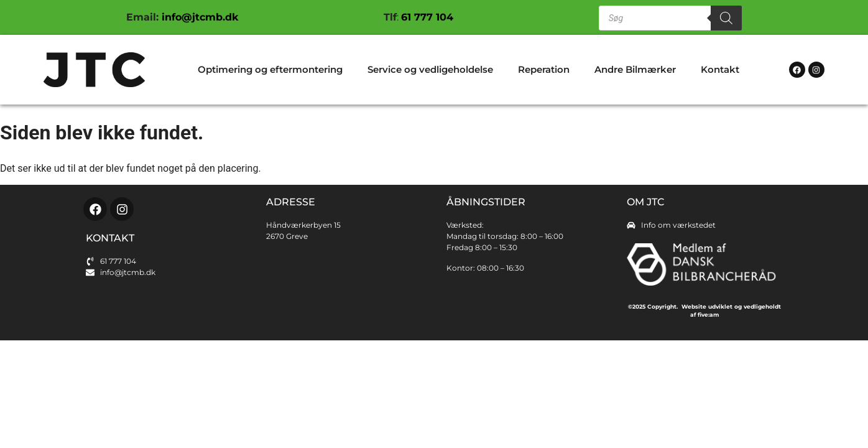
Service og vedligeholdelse (430, 69)
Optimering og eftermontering (270, 69)
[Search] (726, 18)
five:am (708, 315)
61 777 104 (427, 17)
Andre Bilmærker (635, 69)
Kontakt (720, 69)
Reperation (544, 69)
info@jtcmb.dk (198, 17)
